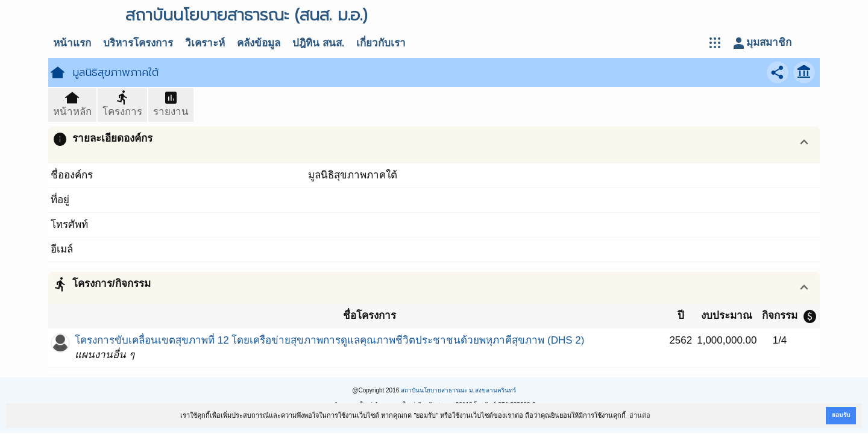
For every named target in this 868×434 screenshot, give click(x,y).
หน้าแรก (72, 43)
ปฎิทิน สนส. (318, 43)
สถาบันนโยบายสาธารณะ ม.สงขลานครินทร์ (458, 390)
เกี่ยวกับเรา (381, 43)
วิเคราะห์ (205, 43)
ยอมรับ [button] (841, 415)
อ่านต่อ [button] (640, 415)
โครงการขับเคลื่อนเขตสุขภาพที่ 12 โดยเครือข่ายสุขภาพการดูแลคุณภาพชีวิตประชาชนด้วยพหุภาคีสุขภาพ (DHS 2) (329, 340)
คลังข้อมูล (259, 43)
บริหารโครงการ (138, 43)
